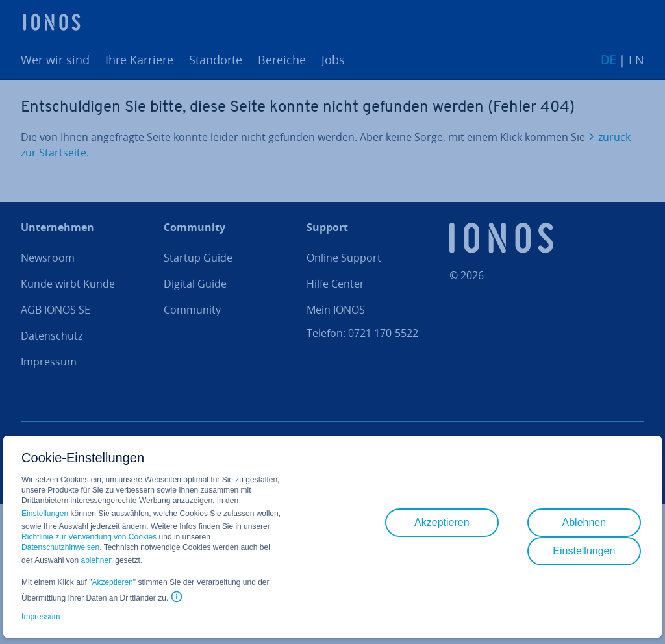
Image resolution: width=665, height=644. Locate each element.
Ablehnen (584, 522)
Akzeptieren (112, 582)
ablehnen (97, 560)
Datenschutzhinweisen (60, 547)
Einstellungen (45, 514)
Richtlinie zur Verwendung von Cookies (89, 537)
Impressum (41, 617)
